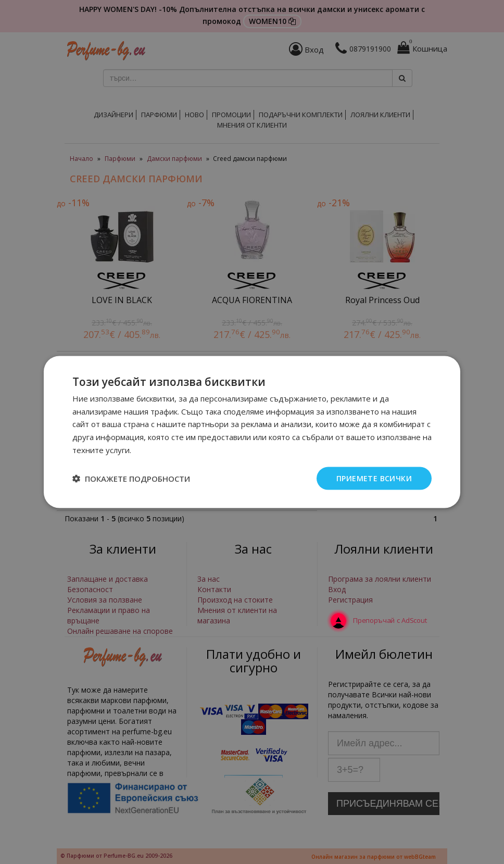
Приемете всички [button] (374, 478)
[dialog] (252, 432)
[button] (131, 479)
